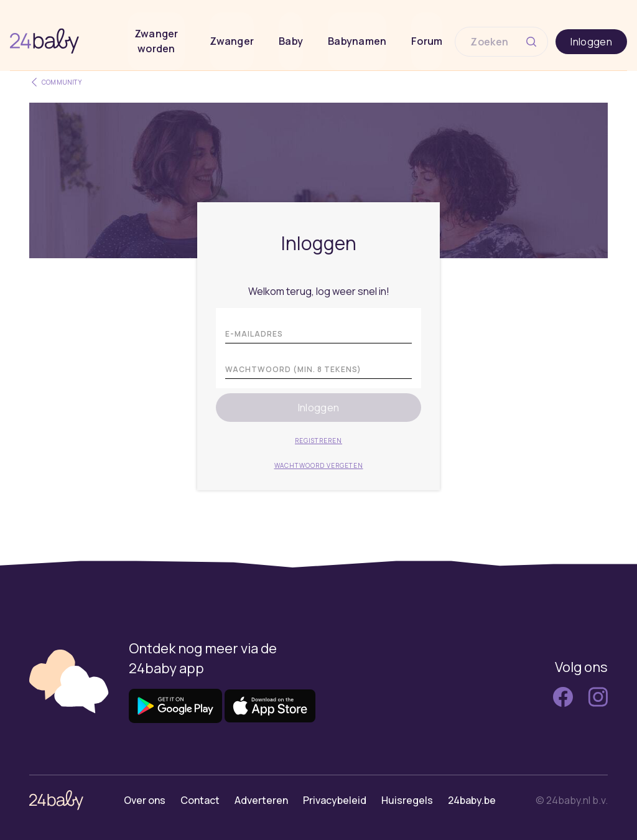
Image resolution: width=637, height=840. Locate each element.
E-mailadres (254, 334)
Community (55, 82)
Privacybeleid (335, 800)
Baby (291, 41)
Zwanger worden (156, 41)
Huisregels (407, 800)
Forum (427, 41)
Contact (200, 800)
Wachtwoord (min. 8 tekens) (293, 369)
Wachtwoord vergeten (319, 465)
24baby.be (472, 800)
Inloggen (591, 42)
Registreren (318, 441)
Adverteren (261, 800)
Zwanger (232, 41)
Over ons (145, 800)
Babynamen (357, 41)
